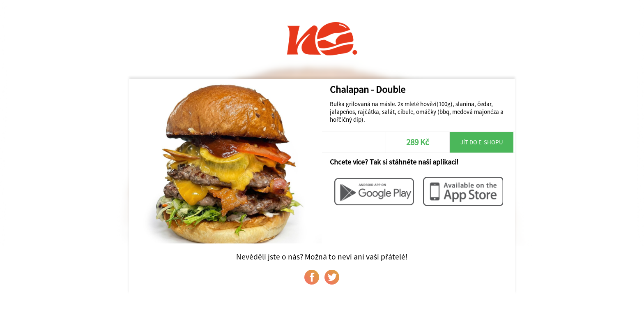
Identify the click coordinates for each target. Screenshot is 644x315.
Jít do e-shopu (482, 142)
